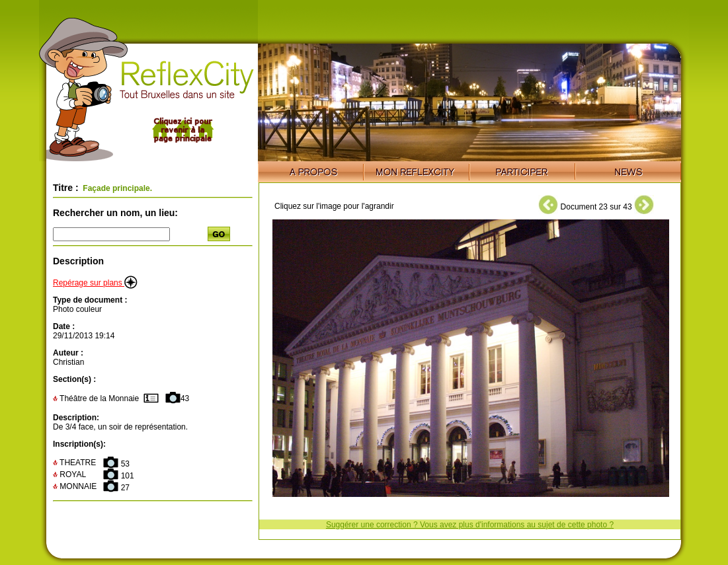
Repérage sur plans (95, 283)
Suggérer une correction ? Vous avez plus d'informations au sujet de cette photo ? (470, 525)
